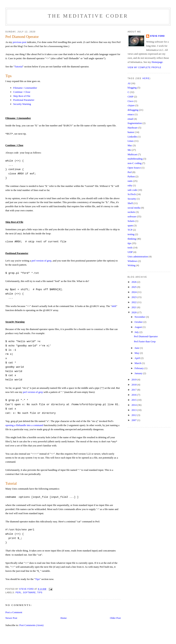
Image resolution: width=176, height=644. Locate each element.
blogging (132, 88)
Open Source (134, 168)
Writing (131, 265)
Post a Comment (14, 612)
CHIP (130, 97)
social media (134, 208)
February (139, 368)
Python (131, 176)
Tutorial (18, 66)
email (130, 119)
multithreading (135, 159)
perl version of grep (41, 261)
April (138, 358)
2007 (134, 420)
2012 (134, 415)
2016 (134, 395)
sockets (131, 212)
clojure (131, 105)
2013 (134, 410)
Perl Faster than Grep (145, 341)
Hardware (133, 128)
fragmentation (135, 123)
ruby (130, 185)
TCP (130, 230)
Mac (130, 145)
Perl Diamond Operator (146, 336)
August (139, 327)
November (140, 317)
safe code (132, 190)
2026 (134, 282)
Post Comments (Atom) (31, 625)
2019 (134, 380)
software (29, 593)
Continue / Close (22, 92)
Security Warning (22, 104)
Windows (132, 261)
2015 (134, 400)
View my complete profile (144, 67)
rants (130, 181)
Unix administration (138, 256)
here (146, 78)
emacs (131, 114)
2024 (134, 292)
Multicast (132, 154)
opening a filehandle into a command (24, 425)
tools (130, 248)
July (137, 332)
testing (131, 234)
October (139, 322)
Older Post (115, 618)
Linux (131, 141)
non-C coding (134, 163)
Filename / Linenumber (25, 88)
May (137, 353)
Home (63, 618)
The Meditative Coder (88, 16)
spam (130, 225)
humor (131, 132)
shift (114, 306)
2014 (134, 405)
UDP (130, 252)
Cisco (130, 101)
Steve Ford (157, 36)
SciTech (132, 194)
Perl (19, 593)
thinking (132, 239)
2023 (134, 297)
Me (129, 150)
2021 (134, 307)
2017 (134, 390)
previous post (20, 42)
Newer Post (11, 618)
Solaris (131, 221)
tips (40, 593)
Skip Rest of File (22, 96)
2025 (134, 287)
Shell (130, 203)
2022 (134, 302)
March (138, 363)
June (137, 348)
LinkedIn (132, 137)
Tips (9, 76)
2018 (134, 385)
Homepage (157, 62)
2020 (134, 312)
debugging (133, 110)
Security (132, 199)
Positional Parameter (24, 100)
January (139, 373)
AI (129, 83)
